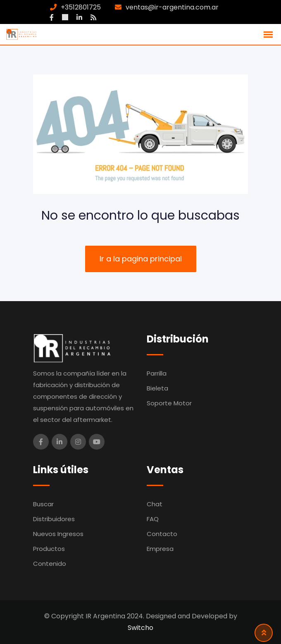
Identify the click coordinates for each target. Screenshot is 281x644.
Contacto (162, 534)
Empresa (160, 549)
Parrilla (157, 373)
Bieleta (157, 388)
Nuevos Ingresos (58, 534)
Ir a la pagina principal (141, 259)
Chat (155, 504)
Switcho (140, 628)
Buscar (43, 504)
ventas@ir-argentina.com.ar (172, 7)
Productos (49, 549)
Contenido (50, 564)
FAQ (153, 519)
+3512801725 (81, 7)
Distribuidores (54, 519)
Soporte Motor (169, 403)
